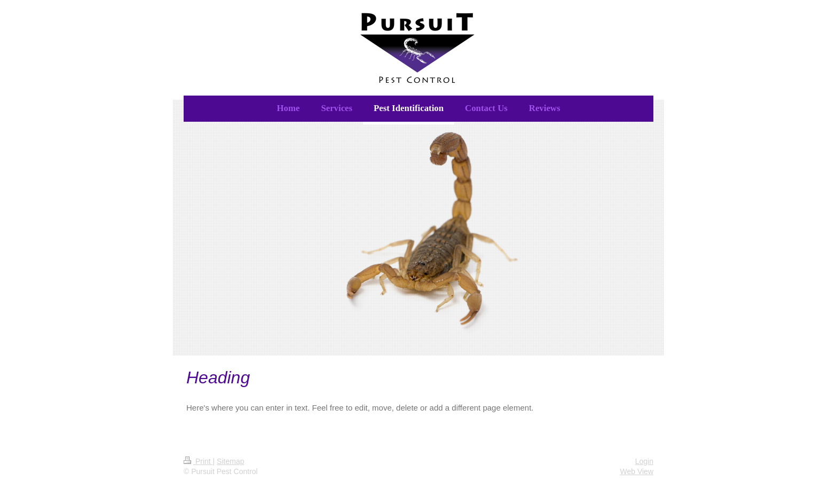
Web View (637, 471)
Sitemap (230, 461)
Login (644, 461)
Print (198, 461)
